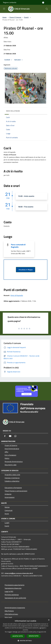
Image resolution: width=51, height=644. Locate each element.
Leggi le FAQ (9, 591)
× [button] (49, 620)
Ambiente (8, 494)
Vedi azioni (19, 60)
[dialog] (25, 631)
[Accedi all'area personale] (43, 3)
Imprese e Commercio (12, 478)
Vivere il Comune (16, 17)
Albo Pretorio (9, 611)
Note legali (8, 617)
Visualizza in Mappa (26, 270)
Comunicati (9, 510)
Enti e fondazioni (10, 455)
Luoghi (7, 523)
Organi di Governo (11, 445)
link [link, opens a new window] (45, 632)
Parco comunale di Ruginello (18, 246)
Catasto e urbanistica (12, 481)
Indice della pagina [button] (13, 111)
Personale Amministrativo (14, 462)
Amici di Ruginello (17, 295)
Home (4, 17)
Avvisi (7, 514)
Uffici (6, 452)
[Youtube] (10, 436)
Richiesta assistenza (12, 595)
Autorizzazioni (10, 497)
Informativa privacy (11, 614)
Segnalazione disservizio (13, 588)
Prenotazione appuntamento (14, 585)
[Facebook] (5, 436)
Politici (7, 458)
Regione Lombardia (10, 2)
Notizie (7, 507)
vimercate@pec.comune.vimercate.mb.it (19, 573)
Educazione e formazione (13, 488)
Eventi (26, 17)
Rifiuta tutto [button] (34, 636)
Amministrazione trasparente (15, 608)
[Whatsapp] (15, 436)
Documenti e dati (11, 465)
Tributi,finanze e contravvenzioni (16, 491)
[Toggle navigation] (4, 9)
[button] (26, 641)
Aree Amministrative (12, 449)
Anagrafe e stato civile (12, 475)
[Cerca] (47, 9)
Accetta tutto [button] (18, 636)
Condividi (9, 60)
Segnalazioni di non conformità (15, 598)
